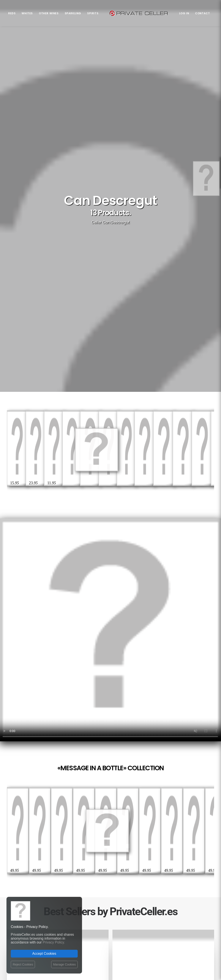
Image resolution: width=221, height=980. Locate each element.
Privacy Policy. (54, 942)
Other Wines (49, 13)
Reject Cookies (23, 964)
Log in (184, 13)
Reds (12, 13)
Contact (202, 13)
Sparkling (73, 13)
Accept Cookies (44, 954)
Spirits (93, 13)
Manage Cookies (64, 964)
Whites (27, 13)
